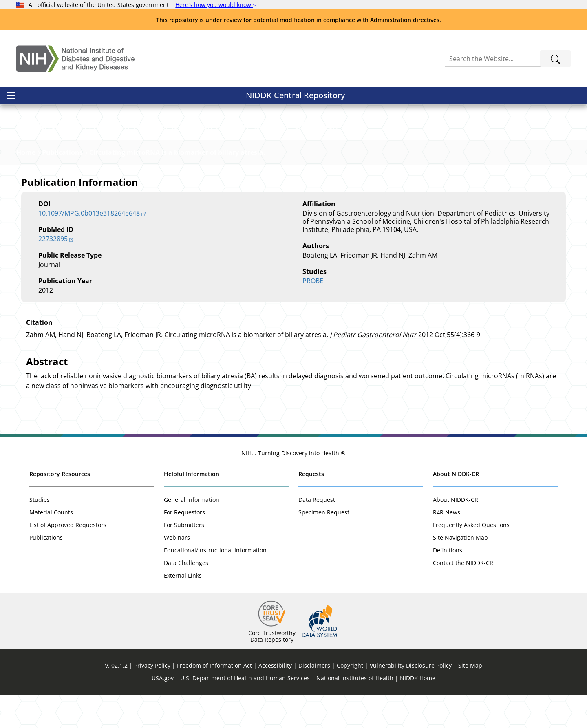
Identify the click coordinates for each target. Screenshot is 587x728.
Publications (62, 186)
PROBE (313, 314)
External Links (183, 609)
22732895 (53, 272)
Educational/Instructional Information (215, 584)
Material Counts (51, 546)
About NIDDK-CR (456, 507)
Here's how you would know (216, 5)
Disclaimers (314, 699)
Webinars (177, 571)
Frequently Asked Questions (471, 558)
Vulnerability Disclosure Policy (411, 699)
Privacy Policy (152, 699)
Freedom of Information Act (214, 699)
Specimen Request (324, 546)
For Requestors (184, 546)
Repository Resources (60, 507)
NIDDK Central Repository (68, 99)
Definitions (448, 584)
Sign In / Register (534, 100)
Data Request (317, 533)
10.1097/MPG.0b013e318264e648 (89, 247)
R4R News (447, 546)
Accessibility (275, 699)
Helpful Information (192, 507)
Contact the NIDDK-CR (463, 596)
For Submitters (184, 558)
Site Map (470, 699)
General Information (192, 533)
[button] (73, 125)
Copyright (350, 699)
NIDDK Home (418, 711)
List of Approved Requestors (68, 558)
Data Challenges (186, 596)
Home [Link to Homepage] (26, 186)
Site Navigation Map (460, 571)
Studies (40, 533)
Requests (311, 507)
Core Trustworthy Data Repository (272, 670)
